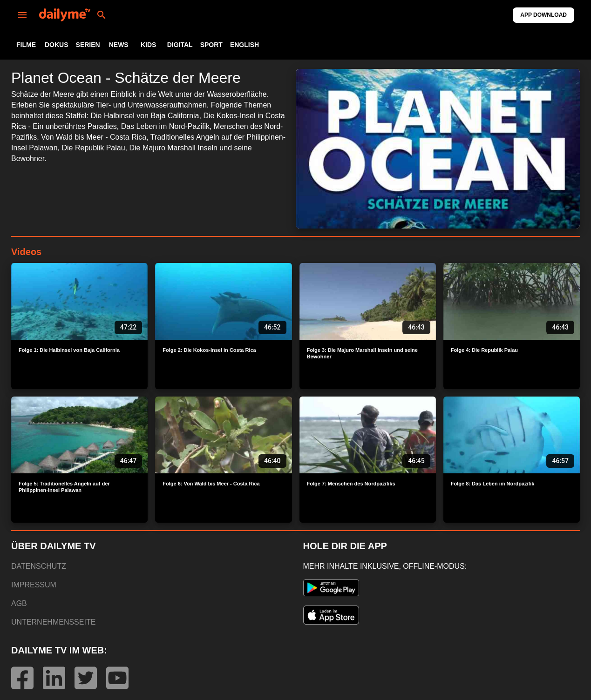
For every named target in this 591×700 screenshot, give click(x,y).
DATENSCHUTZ (39, 566)
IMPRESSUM (34, 585)
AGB (19, 603)
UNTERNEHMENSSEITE (53, 622)
